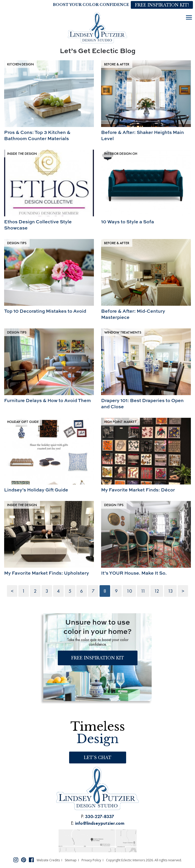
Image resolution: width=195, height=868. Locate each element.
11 (143, 591)
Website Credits (48, 860)
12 (157, 591)
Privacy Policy (91, 860)
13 (170, 591)
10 (129, 591)
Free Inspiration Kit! (162, 5)
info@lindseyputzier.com (100, 823)
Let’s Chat (98, 758)
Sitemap (71, 860)
